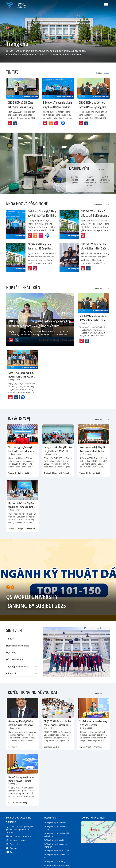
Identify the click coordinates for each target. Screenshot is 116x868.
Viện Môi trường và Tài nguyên (57, 865)
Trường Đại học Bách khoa (55, 823)
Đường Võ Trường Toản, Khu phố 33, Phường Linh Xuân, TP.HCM (20, 830)
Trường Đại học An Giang (54, 861)
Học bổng (21, 653)
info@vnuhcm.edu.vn (19, 840)
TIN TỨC (103, 73)
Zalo (12, 852)
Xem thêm (104, 170)
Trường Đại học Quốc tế (54, 840)
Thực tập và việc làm (21, 666)
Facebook (14, 844)
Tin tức (21, 639)
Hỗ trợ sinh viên (21, 659)
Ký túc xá (21, 673)
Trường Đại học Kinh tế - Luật (56, 851)
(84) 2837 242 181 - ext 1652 (22, 836)
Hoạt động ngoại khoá (21, 646)
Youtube (13, 848)
